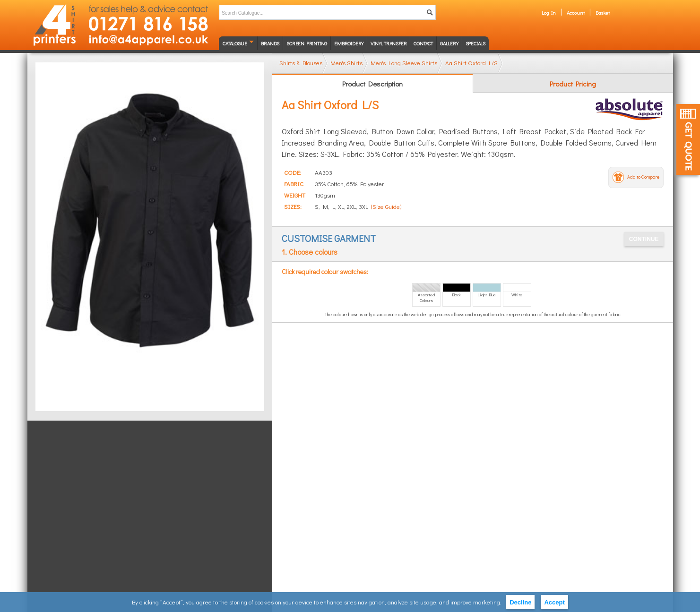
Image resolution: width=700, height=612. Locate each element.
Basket (603, 13)
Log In (549, 13)
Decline (520, 602)
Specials (475, 43)
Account (576, 13)
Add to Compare (643, 177)
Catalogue (235, 43)
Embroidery (349, 43)
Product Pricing (573, 84)
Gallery (449, 43)
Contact (423, 43)
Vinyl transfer (389, 43)
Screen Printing (307, 43)
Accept (554, 602)
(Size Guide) (386, 206)
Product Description (372, 84)
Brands (270, 43)
